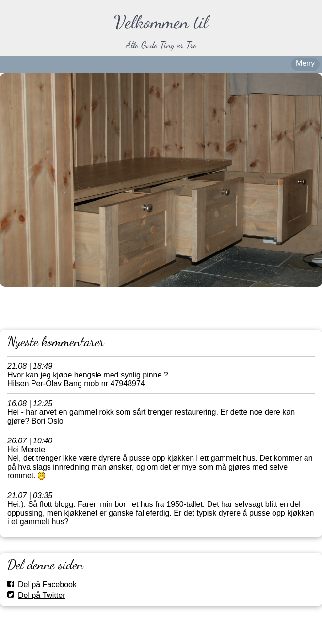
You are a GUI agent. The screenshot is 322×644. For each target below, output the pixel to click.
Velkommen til (161, 22)
